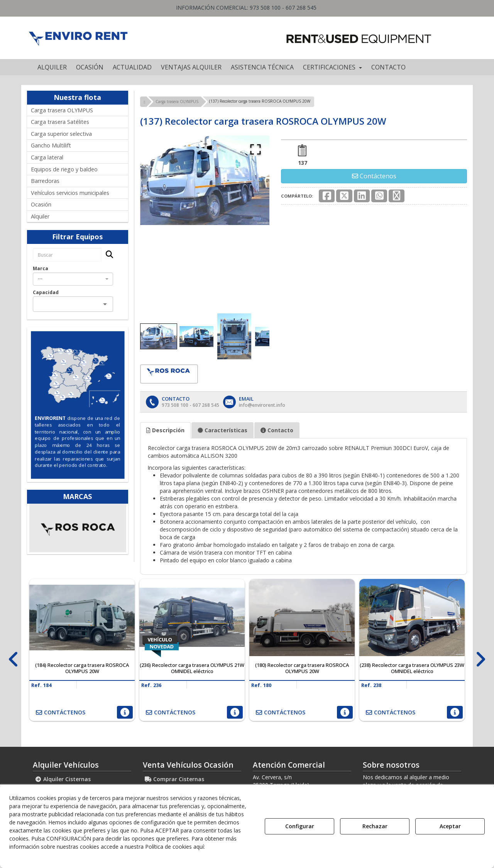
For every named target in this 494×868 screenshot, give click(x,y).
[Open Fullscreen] (255, 149)
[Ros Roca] (78, 528)
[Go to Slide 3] (234, 336)
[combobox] (73, 279)
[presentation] (14, 659)
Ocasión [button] (41, 204)
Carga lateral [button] (47, 157)
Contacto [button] (277, 430)
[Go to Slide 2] (196, 337)
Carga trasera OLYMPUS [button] (62, 110)
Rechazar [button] (375, 826)
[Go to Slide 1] (159, 336)
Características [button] (222, 430)
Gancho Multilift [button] (51, 145)
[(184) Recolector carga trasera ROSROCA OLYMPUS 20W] (82, 618)
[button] (78, 38)
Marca (41, 268)
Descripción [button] (165, 430)
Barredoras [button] (45, 181)
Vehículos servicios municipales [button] (70, 193)
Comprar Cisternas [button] (174, 779)
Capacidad (46, 292)
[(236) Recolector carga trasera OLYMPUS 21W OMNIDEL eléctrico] (192, 618)
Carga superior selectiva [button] (61, 134)
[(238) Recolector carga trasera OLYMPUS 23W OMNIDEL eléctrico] (412, 618)
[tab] (165, 430)
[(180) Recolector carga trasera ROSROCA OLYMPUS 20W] (302, 618)
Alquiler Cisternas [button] (63, 779)
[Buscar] (107, 255)
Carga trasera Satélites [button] (60, 122)
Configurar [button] (300, 826)
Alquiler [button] (40, 216)
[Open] (105, 304)
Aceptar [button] (450, 826)
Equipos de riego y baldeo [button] (64, 169)
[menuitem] (52, 67)
